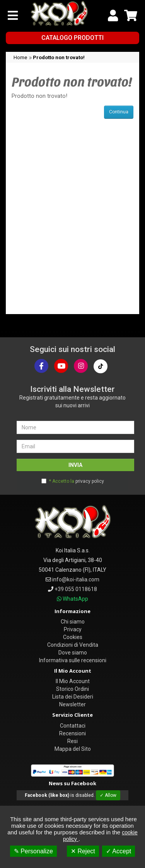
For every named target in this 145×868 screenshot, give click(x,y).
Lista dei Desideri (73, 697)
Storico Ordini (72, 689)
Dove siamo (73, 653)
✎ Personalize (33, 851)
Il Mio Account (73, 681)
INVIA (75, 465)
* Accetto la (77, 481)
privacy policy (90, 481)
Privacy (73, 629)
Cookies (73, 637)
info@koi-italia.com (76, 579)
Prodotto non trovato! (59, 57)
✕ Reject (83, 851)
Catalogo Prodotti (72, 38)
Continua (119, 112)
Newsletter (72, 704)
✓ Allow (108, 795)
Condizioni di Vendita (73, 645)
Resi (72, 741)
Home (20, 57)
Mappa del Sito (73, 749)
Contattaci (73, 726)
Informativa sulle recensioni (73, 660)
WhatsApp (75, 599)
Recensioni (72, 733)
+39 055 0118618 (76, 589)
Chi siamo (73, 622)
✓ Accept (119, 851)
